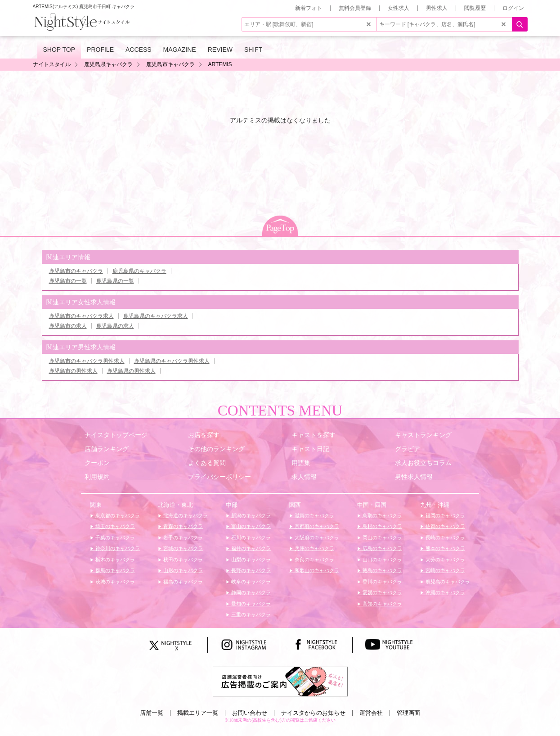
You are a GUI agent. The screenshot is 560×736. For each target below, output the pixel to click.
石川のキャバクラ (250, 537)
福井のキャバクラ (250, 548)
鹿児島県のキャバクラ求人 (156, 316)
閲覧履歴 (475, 8)
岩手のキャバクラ (182, 537)
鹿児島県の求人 (115, 326)
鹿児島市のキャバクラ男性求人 (87, 361)
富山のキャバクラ (250, 526)
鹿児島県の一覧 (115, 281)
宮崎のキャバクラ (445, 570)
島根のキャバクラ (382, 526)
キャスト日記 (310, 449)
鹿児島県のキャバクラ (139, 271)
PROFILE (100, 50)
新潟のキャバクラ (250, 515)
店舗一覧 (152, 713)
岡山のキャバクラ (382, 537)
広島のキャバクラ (382, 548)
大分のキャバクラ (445, 560)
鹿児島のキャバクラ (447, 582)
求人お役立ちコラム (423, 463)
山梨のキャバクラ (250, 560)
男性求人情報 (414, 477)
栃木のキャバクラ (114, 560)
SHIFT (253, 50)
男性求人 (437, 8)
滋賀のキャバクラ (314, 515)
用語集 (301, 463)
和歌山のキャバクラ (316, 570)
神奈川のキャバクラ (117, 548)
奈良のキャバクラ (314, 560)
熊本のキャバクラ (445, 548)
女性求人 (399, 8)
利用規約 (97, 477)
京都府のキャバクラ (316, 526)
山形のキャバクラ (182, 570)
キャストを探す (314, 435)
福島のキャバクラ (182, 582)
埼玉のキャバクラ (114, 526)
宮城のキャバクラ (182, 548)
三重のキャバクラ (250, 614)
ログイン (513, 8)
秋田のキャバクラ (182, 560)
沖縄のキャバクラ (445, 592)
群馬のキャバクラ (114, 570)
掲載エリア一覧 (198, 713)
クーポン (97, 463)
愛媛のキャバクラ (382, 592)
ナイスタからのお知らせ (313, 713)
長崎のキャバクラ (445, 537)
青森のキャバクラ (182, 526)
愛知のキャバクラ (250, 604)
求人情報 (304, 477)
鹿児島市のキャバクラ (76, 271)
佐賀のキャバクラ (445, 526)
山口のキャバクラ (382, 560)
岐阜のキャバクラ (250, 582)
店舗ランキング (107, 449)
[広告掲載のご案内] (280, 681)
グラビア (408, 449)
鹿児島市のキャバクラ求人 (81, 316)
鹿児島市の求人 (68, 326)
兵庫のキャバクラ (314, 548)
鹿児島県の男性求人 (131, 371)
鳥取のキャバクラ (382, 515)
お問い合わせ (250, 713)
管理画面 (408, 713)
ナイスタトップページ (116, 435)
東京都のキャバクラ (117, 515)
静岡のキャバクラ (250, 592)
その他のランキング (216, 449)
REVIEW (220, 50)
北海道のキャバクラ (185, 515)
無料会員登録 (355, 8)
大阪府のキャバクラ (316, 537)
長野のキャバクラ (250, 570)
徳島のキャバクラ (382, 570)
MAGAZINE (180, 50)
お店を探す (204, 435)
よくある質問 (207, 463)
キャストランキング (423, 435)
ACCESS (139, 50)
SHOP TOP (59, 50)
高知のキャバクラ (382, 604)
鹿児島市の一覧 (68, 281)
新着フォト (309, 8)
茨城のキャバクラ (114, 582)
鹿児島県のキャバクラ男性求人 (172, 361)
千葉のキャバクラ (114, 537)
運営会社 (371, 713)
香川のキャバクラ (382, 582)
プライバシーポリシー (220, 477)
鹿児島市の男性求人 (73, 371)
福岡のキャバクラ (445, 515)
